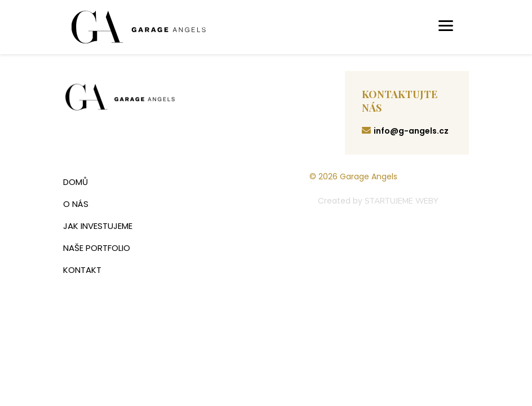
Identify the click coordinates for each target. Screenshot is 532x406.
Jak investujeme (98, 226)
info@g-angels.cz (405, 131)
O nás (76, 204)
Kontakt (82, 270)
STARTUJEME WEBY (402, 201)
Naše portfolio (97, 248)
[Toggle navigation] (446, 27)
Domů (76, 182)
